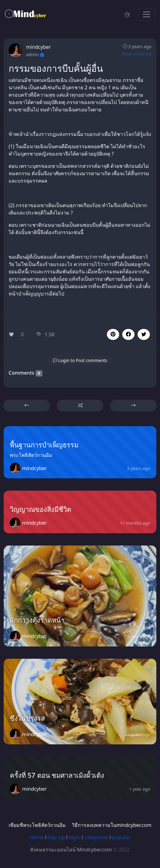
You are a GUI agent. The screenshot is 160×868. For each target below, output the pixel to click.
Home (37, 837)
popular (121, 837)
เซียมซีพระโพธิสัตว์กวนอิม (37, 825)
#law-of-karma (137, 54)
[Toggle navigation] (146, 14)
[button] (128, 334)
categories (96, 837)
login (75, 837)
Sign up (56, 837)
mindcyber (38, 47)
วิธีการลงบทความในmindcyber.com (112, 825)
